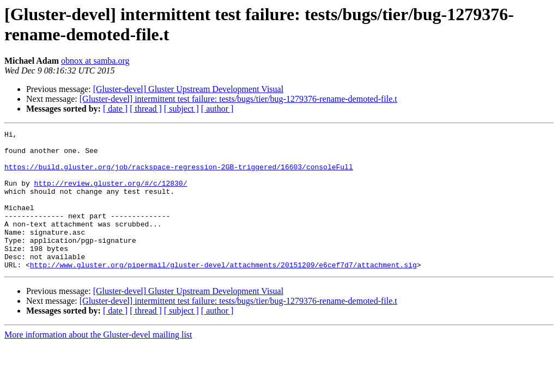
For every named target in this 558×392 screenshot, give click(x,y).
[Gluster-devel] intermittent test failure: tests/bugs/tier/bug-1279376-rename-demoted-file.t (238, 99)
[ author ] (217, 109)
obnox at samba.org (95, 61)
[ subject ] (181, 109)
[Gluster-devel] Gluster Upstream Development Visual (188, 89)
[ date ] (115, 109)
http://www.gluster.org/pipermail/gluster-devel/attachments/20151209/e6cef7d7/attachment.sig (223, 292)
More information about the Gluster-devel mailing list (98, 362)
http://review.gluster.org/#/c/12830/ (111, 194)
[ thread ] (146, 109)
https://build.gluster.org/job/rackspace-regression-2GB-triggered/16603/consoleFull (179, 175)
